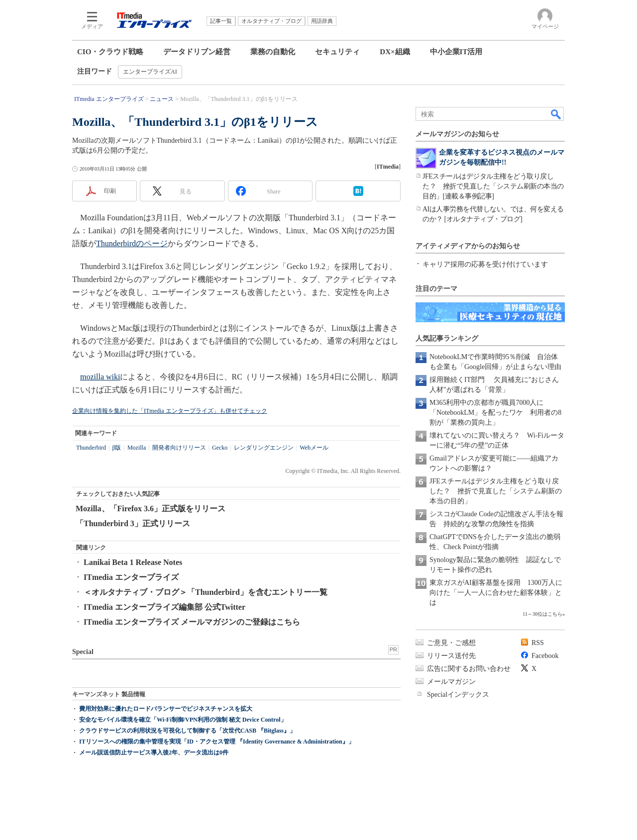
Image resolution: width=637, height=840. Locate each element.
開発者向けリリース (179, 448)
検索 (556, 114)
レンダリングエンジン (264, 448)
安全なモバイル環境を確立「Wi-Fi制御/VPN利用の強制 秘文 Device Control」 (183, 720)
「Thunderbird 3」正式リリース (133, 523)
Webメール (314, 448)
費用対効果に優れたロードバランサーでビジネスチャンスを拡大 (166, 709)
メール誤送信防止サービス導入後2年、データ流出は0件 (154, 752)
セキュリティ (337, 52)
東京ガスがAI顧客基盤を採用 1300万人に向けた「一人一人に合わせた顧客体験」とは (496, 593)
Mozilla (137, 448)
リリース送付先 (451, 656)
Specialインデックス (458, 695)
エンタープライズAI (150, 72)
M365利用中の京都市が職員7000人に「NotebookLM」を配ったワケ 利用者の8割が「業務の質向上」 (495, 413)
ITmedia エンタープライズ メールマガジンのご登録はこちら (192, 622)
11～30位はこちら (542, 614)
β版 (116, 448)
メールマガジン (451, 682)
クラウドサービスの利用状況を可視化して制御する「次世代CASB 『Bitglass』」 (187, 731)
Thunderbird (91, 448)
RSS (538, 643)
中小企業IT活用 (456, 52)
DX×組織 (395, 52)
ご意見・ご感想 (451, 643)
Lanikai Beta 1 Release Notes (133, 562)
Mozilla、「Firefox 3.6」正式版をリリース (151, 509)
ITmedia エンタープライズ (131, 577)
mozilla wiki (100, 377)
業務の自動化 (273, 52)
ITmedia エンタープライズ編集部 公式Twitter (164, 607)
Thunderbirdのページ (132, 243)
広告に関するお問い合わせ (469, 669)
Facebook (545, 656)
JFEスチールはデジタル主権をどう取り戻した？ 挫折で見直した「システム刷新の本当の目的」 (496, 491)
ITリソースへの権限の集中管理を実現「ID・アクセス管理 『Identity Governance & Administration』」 (217, 742)
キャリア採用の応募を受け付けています (485, 264)
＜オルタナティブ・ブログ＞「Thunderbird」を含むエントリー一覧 (206, 592)
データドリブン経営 (197, 52)
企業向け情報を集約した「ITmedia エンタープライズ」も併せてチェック (170, 411)
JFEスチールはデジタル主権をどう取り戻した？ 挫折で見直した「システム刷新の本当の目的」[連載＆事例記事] (493, 186)
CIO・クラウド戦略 (110, 52)
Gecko (220, 448)
